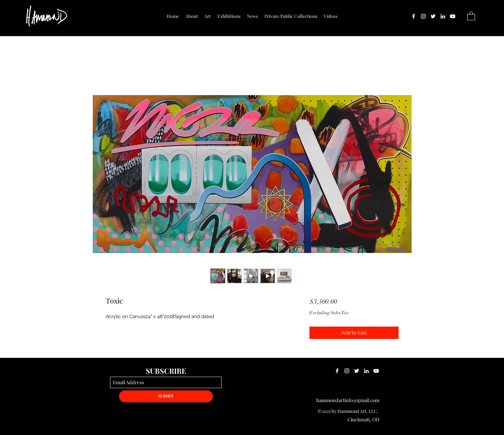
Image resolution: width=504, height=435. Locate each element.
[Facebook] (414, 16)
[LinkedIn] (443, 16)
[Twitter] (433, 16)
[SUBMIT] (166, 396)
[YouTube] (453, 16)
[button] (471, 16)
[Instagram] (423, 16)
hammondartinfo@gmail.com (348, 400)
